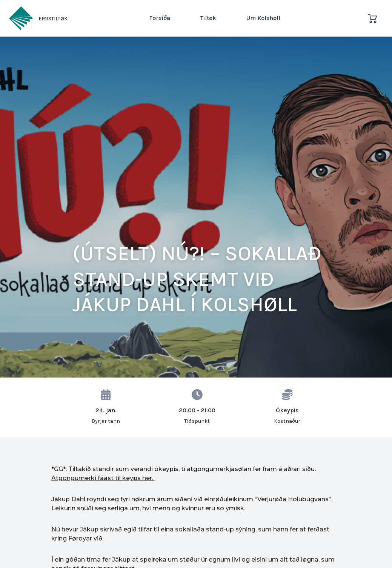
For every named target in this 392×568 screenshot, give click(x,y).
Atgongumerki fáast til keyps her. (103, 478)
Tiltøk (208, 18)
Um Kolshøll (263, 18)
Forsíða (160, 18)
